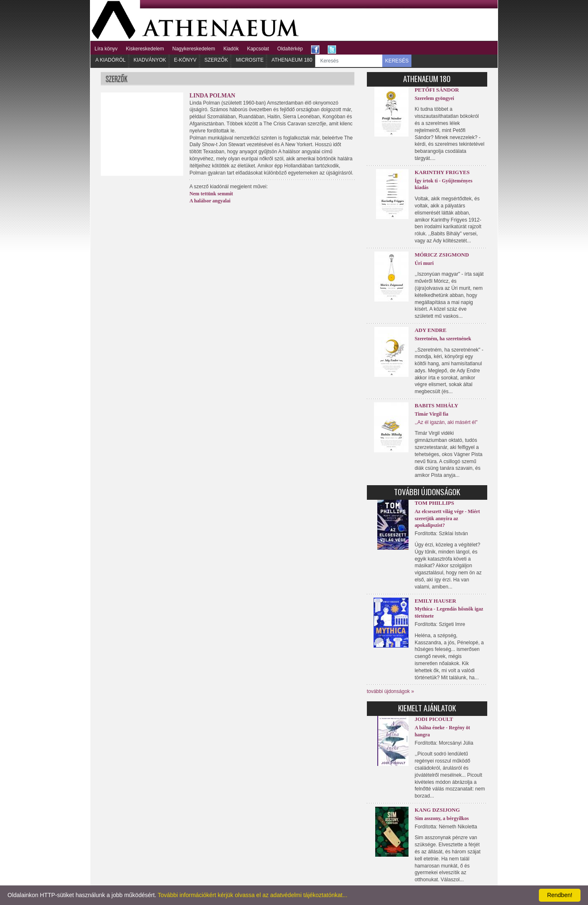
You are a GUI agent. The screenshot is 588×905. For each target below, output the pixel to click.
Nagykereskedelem (194, 49)
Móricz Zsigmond (442, 255)
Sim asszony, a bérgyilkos (442, 818)
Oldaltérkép (290, 49)
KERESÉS (397, 61)
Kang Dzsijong (437, 810)
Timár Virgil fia (432, 414)
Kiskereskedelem (145, 49)
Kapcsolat (258, 49)
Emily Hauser (436, 601)
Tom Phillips (435, 503)
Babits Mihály (437, 405)
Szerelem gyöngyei (435, 98)
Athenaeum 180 (292, 60)
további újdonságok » (390, 691)
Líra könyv (106, 49)
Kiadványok (150, 60)
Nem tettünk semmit (211, 194)
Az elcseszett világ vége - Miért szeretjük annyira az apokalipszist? (447, 519)
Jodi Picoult (434, 719)
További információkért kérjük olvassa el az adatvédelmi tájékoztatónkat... (253, 895)
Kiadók (231, 49)
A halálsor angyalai (210, 201)
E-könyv (185, 60)
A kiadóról (111, 60)
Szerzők (216, 60)
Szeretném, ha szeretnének (443, 339)
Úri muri (424, 263)
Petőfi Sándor (437, 90)
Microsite (250, 60)
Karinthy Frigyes (442, 172)
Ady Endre (431, 330)
